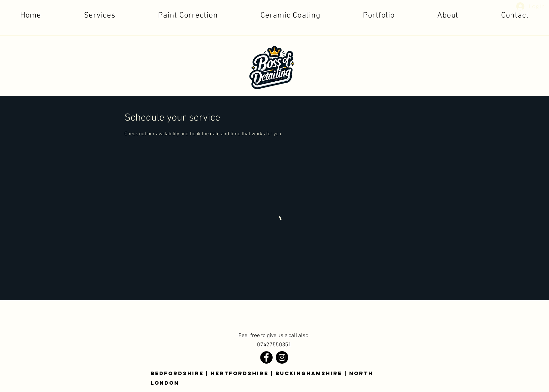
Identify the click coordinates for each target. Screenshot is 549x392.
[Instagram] (282, 357)
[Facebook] (266, 357)
